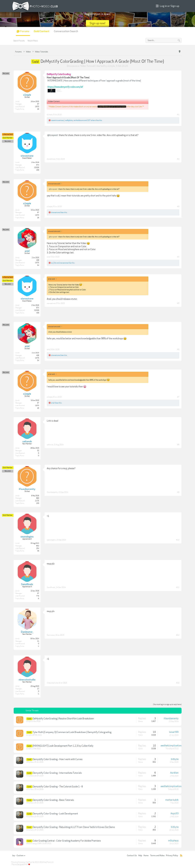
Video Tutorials (88, 66)
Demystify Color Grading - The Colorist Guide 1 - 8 (58, 787)
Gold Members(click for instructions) (112, 107)
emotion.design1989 (34, 844)
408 (38, 260)
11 (38, 641)
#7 (178, 397)
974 (38, 165)
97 (38, 104)
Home (146, 856)
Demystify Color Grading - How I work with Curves (58, 759)
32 (38, 451)
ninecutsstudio (52, 683)
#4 (178, 257)
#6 (178, 349)
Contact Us (132, 856)
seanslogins (51, 540)
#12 (178, 635)
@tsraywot (53, 135)
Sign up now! (97, 23)
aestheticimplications (171, 746)
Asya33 (175, 814)
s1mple (111, 66)
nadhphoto (69, 120)
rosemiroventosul (58, 120)
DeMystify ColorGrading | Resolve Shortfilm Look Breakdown (63, 719)
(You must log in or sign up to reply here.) (167, 704)
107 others (91, 120)
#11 (178, 587)
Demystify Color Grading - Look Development (55, 814)
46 (38, 551)
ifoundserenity (52, 492)
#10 (178, 540)
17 (38, 689)
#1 (178, 115)
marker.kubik (172, 800)
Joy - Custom (19, 856)
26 (38, 109)
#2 (178, 159)
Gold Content (42, 31)
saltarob (50, 445)
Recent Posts (33, 41)
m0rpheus (30, 762)
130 (38, 503)
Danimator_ (51, 635)
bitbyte (175, 759)
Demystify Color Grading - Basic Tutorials (53, 800)
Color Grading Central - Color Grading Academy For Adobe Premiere (67, 841)
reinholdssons (79, 120)
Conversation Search (66, 31)
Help (140, 856)
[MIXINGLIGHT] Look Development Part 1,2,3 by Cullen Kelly (63, 746)
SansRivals (51, 587)
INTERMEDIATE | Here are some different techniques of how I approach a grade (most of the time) (94, 81)
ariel (48, 257)
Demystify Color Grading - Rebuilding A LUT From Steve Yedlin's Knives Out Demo (74, 827)
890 (38, 498)
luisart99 (174, 732)
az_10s (54, 263)
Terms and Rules (157, 856)
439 (38, 170)
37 (38, 593)
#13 (178, 683)
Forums (25, 31)
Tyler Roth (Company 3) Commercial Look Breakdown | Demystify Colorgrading (72, 732)
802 (38, 546)
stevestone (51, 159)
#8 (178, 445)
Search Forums (19, 41)
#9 (178, 492)
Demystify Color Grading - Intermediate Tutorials (57, 773)
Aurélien (174, 773)
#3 (178, 207)
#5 (178, 303)
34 (38, 265)
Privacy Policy (172, 856)
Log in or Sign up (168, 6)
